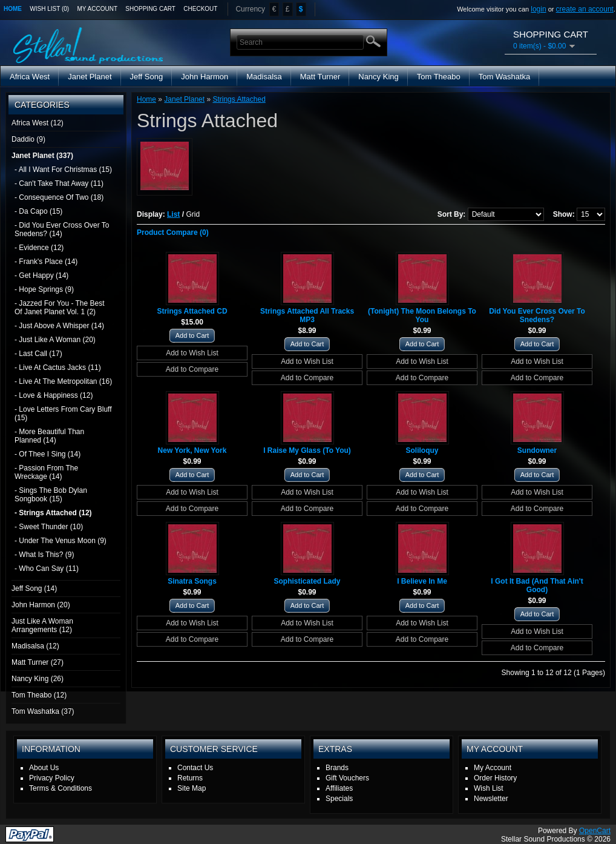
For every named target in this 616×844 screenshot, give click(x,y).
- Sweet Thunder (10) (49, 527)
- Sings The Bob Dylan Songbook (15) (51, 495)
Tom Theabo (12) (39, 695)
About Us (44, 768)
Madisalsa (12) (35, 646)
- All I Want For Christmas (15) (63, 170)
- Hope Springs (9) (44, 289)
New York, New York (192, 450)
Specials (339, 799)
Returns (190, 778)
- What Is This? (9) (44, 555)
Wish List (489, 788)
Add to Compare (192, 369)
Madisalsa (264, 77)
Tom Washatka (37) (43, 711)
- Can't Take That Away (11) (59, 183)
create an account (585, 9)
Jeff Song (147, 77)
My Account (98, 9)
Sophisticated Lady (307, 581)
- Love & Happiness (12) (54, 395)
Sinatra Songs (192, 581)
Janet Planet (90, 77)
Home (13, 9)
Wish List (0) (49, 9)
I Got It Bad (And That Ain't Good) (537, 585)
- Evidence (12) (39, 248)
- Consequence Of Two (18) (59, 197)
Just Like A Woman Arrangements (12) (42, 625)
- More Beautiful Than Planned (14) (49, 436)
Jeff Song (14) (34, 588)
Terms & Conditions (61, 788)
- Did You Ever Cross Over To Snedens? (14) (62, 229)
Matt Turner (320, 77)
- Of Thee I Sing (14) (48, 454)
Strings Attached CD (192, 311)
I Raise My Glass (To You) (307, 450)
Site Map (192, 788)
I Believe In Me (422, 581)
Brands (337, 768)
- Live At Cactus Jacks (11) (58, 368)
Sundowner (537, 450)
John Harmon (205, 77)
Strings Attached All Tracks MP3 (307, 315)
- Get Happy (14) (41, 275)
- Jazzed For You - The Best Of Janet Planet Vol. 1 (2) (60, 308)
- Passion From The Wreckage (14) (46, 472)
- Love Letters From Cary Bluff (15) (63, 414)
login (538, 9)
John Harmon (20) (41, 605)
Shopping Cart (150, 9)
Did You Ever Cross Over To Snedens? (537, 315)
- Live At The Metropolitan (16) (63, 381)
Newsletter (491, 799)
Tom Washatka (505, 77)
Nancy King (378, 77)
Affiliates (339, 788)
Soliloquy (422, 450)
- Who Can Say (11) (47, 569)
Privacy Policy (52, 778)
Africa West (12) (38, 123)
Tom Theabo (439, 77)
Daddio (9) (28, 139)
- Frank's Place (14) (46, 262)
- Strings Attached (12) (53, 513)
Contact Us (195, 768)
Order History (495, 778)
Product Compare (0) (173, 232)
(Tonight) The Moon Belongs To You (422, 315)
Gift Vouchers (347, 778)
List (173, 214)
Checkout (200, 9)
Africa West (30, 77)
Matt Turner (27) (38, 662)
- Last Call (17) (38, 354)
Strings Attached (239, 99)
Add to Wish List (192, 353)
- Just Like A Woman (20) (55, 340)
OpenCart (595, 831)
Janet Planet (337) (42, 156)
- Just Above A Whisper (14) (59, 326)
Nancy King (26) (38, 679)
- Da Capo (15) (38, 211)
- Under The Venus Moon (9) (61, 541)
